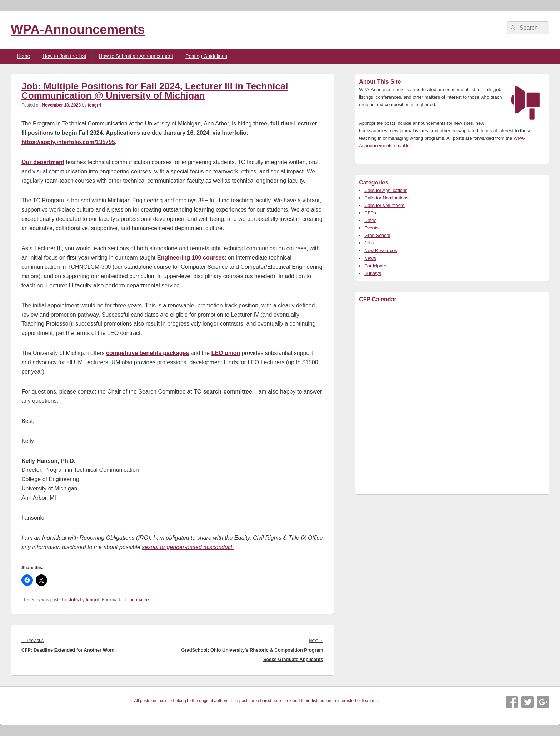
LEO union (226, 353)
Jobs (74, 600)
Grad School (377, 235)
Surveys (373, 273)
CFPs (370, 213)
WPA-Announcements (78, 29)
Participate (375, 266)
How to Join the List (64, 56)
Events (371, 228)
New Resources (381, 250)
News (370, 258)
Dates (370, 220)
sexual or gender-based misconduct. (188, 547)
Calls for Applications (386, 190)
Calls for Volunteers (384, 205)
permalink (139, 600)
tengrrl (94, 105)
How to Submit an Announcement (136, 56)
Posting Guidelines (206, 56)
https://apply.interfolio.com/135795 (68, 142)
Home (23, 56)
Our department (43, 162)
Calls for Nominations (386, 198)
